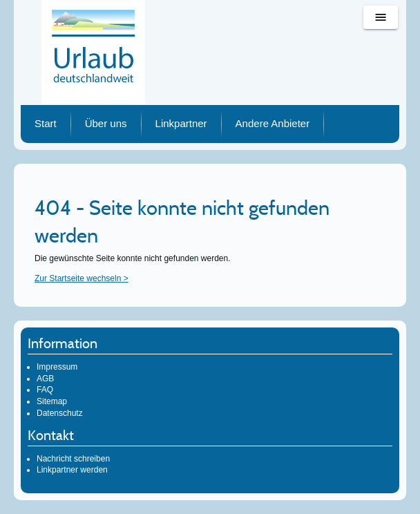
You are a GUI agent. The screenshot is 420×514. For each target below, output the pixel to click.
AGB (45, 379)
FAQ (45, 390)
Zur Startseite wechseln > (82, 278)
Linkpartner (181, 123)
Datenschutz (60, 413)
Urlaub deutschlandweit (93, 52)
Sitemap (52, 401)
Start (46, 123)
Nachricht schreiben (73, 459)
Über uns (106, 123)
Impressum (57, 367)
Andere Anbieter (273, 123)
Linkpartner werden (72, 470)
